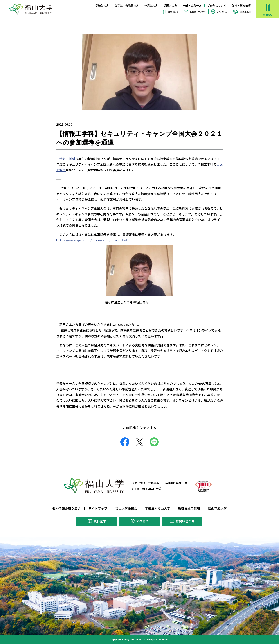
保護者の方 (170, 5)
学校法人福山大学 (157, 508)
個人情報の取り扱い (66, 508)
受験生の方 (102, 5)
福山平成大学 (217, 508)
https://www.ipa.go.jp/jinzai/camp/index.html (92, 240)
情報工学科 (67, 159)
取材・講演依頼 (241, 5)
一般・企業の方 (192, 5)
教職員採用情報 (189, 508)
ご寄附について (217, 5)
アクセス (222, 12)
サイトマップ (98, 508)
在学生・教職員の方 (127, 5)
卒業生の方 (151, 5)
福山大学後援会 (126, 508)
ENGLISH (245, 12)
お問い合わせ (198, 12)
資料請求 (173, 12)
